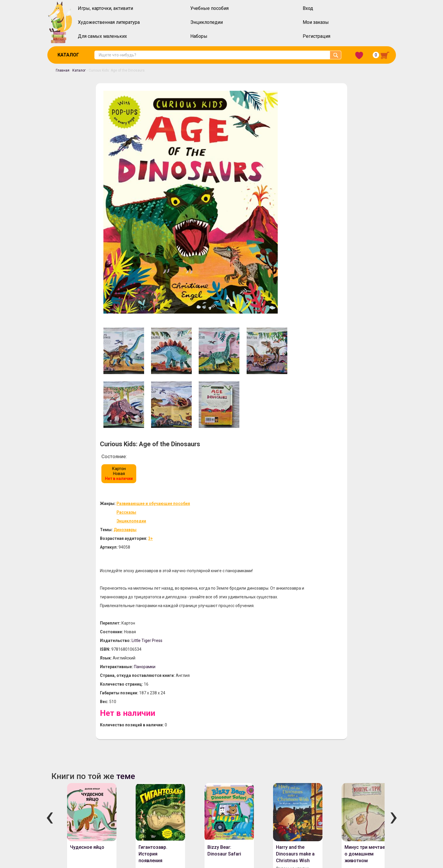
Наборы (199, 36)
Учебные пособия (209, 8)
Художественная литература (109, 22)
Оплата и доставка (93, 806)
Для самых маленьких (102, 36)
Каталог (68, 55)
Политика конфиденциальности (231, 806)
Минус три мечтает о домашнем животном (357, 536)
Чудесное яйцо (79, 529)
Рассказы (252, 159)
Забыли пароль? (376, 801)
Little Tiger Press (273, 313)
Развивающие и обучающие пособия (279, 150)
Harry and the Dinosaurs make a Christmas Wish (287, 536)
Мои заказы (316, 22)
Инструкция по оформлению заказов (156, 806)
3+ (276, 185)
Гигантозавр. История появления (145, 536)
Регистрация (316, 36)
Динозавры (251, 176)
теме (117, 451)
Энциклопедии (207, 22)
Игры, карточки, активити (105, 8)
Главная (59, 70)
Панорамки (270, 339)
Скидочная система (75, 821)
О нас (61, 806)
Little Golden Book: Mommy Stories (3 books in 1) (219, 706)
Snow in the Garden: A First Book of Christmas (357, 706)
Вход (308, 8)
